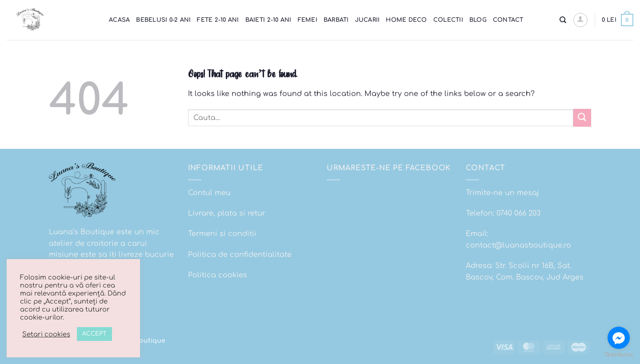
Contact (508, 20)
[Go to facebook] (619, 338)
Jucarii (368, 20)
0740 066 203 (518, 213)
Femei (308, 20)
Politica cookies (218, 275)
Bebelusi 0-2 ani (163, 20)
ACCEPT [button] (94, 334)
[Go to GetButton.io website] (619, 355)
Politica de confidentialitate (240, 255)
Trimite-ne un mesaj (502, 193)
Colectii (448, 20)
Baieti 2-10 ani (268, 20)
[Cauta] (563, 20)
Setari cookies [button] (46, 334)
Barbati (336, 20)
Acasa (119, 20)
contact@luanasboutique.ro (518, 245)
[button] (580, 20)
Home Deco (406, 20)
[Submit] (582, 118)
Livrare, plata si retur (227, 213)
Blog (478, 20)
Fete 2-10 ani (218, 20)
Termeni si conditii (222, 234)
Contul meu (209, 193)
